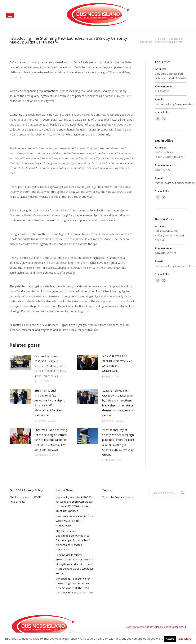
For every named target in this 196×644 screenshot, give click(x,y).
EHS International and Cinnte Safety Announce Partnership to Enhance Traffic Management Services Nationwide (50, 403)
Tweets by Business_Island (118, 497)
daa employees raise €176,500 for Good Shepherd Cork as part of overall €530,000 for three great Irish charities (51, 366)
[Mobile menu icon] (10, 15)
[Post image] (20, 362)
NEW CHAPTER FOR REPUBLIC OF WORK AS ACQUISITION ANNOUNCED (117, 364)
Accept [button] (170, 639)
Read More (184, 638)
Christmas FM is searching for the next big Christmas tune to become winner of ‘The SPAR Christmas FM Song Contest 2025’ (51, 440)
